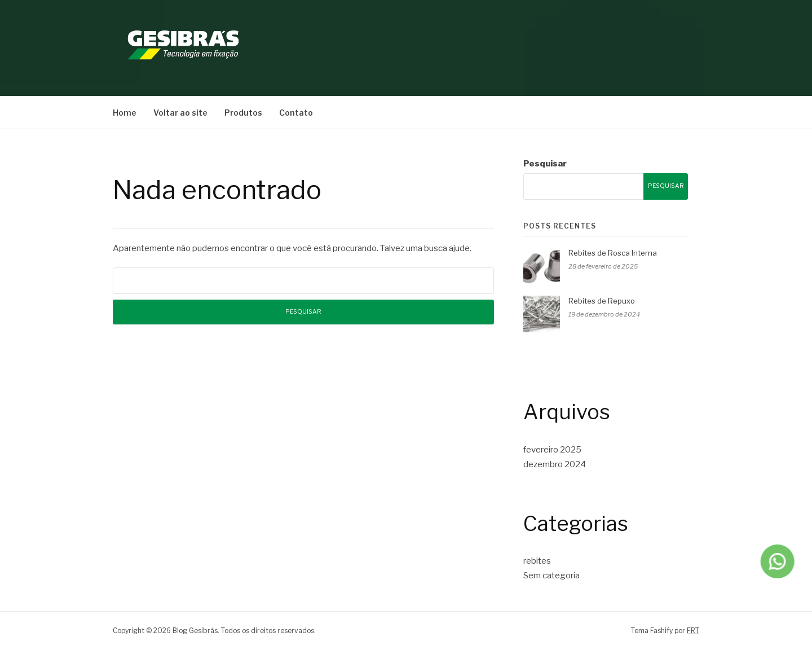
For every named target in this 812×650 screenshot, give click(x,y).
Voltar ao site (180, 113)
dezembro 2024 (555, 464)
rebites (537, 561)
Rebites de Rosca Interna (613, 253)
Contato (296, 113)
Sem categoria (551, 576)
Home (125, 113)
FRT (693, 631)
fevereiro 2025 (552, 450)
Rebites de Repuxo (602, 301)
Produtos (243, 113)
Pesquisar (545, 164)
